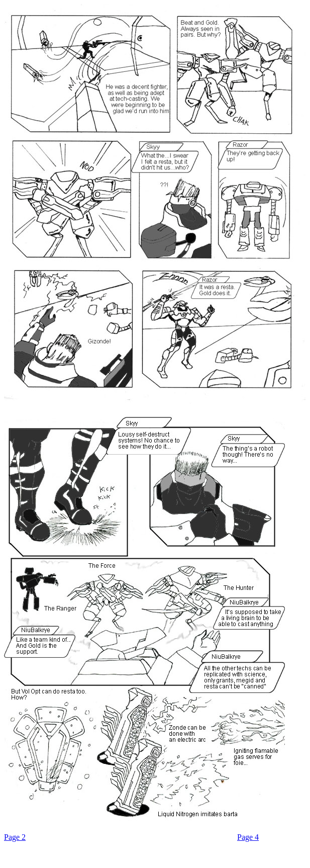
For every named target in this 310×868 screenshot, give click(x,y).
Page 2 (15, 837)
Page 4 (248, 837)
